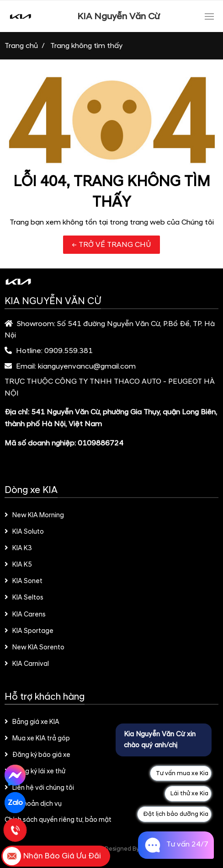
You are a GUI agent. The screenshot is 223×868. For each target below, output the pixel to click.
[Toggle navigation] (209, 16)
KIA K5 (18, 565)
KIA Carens (25, 615)
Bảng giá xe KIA (32, 722)
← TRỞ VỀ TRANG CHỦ (111, 245)
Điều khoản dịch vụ (34, 804)
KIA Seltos (24, 598)
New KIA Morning (34, 515)
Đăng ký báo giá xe (37, 755)
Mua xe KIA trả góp (37, 739)
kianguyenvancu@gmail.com (87, 366)
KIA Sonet (24, 581)
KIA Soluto (24, 532)
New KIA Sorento (35, 648)
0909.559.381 (69, 351)
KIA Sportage (29, 631)
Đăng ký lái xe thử (35, 772)
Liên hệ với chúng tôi (39, 788)
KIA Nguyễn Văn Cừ (119, 16)
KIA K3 (18, 548)
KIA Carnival (27, 664)
